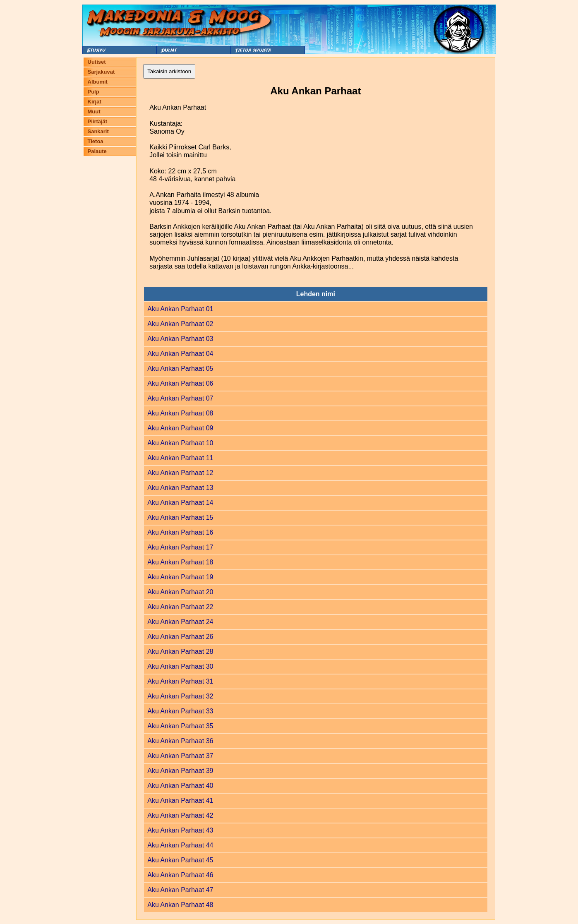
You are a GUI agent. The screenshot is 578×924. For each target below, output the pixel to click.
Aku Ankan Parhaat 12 (180, 473)
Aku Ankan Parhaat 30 (180, 666)
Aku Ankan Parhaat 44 (180, 845)
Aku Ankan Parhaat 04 (180, 354)
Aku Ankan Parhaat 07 (180, 398)
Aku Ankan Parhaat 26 (180, 637)
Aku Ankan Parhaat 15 (180, 517)
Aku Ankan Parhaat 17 (180, 547)
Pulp (94, 92)
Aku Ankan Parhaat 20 (180, 592)
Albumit (98, 82)
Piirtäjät (98, 121)
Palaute (97, 151)
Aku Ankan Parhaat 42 (180, 815)
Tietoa (96, 141)
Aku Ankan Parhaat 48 (180, 905)
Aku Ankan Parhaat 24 (180, 622)
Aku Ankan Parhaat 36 (180, 741)
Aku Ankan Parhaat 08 (180, 413)
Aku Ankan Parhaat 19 (180, 577)
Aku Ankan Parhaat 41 (180, 800)
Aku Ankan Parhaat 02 (180, 324)
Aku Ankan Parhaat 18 (180, 562)
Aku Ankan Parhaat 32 (180, 696)
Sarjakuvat (101, 72)
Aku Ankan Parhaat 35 (180, 726)
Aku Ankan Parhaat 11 (180, 458)
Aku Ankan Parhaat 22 (180, 607)
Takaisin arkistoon (169, 71)
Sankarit (98, 131)
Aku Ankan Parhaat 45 (180, 860)
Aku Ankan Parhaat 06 (180, 383)
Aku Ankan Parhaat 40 (180, 786)
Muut (94, 112)
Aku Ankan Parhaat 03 (180, 339)
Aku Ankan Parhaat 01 (180, 309)
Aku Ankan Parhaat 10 (180, 443)
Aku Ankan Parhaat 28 (180, 652)
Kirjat (95, 102)
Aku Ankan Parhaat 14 (180, 503)
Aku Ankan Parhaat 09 (180, 428)
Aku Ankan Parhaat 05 (180, 368)
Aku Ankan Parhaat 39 (180, 771)
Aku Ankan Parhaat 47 (180, 890)
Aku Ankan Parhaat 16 (180, 532)
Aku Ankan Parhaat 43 (180, 830)
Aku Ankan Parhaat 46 (180, 875)
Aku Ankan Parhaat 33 (180, 711)
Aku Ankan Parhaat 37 (180, 756)
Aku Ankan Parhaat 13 (180, 488)
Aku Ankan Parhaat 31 (180, 681)
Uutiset (97, 62)
